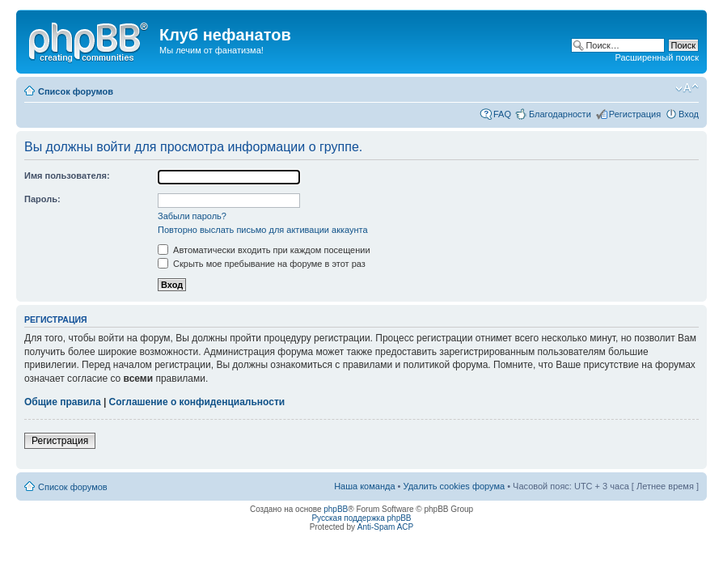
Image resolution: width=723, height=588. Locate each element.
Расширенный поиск (657, 57)
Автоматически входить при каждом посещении (264, 250)
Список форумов (76, 91)
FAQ (502, 114)
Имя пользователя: (67, 176)
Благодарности (560, 114)
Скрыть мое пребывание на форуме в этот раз (262, 264)
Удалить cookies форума (455, 486)
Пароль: (42, 199)
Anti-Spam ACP (385, 527)
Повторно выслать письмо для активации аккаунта (263, 230)
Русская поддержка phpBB (361, 518)
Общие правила (63, 402)
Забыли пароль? (192, 216)
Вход (689, 114)
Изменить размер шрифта (687, 88)
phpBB (336, 509)
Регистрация (635, 114)
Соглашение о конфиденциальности (197, 402)
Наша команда (364, 486)
